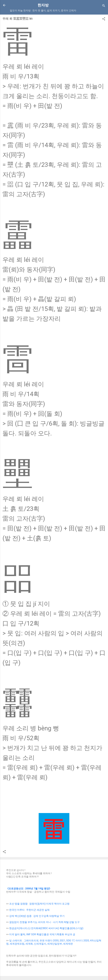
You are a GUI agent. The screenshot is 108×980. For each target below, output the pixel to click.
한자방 (43, 5)
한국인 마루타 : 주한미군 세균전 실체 (29, 910)
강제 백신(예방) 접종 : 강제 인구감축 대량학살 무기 (37, 916)
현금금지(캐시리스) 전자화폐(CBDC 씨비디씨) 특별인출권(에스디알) (46, 928)
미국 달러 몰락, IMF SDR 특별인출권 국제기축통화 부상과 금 (42, 934)
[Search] (104, 6)
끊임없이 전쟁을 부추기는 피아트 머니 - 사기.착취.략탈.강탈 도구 (44, 922)
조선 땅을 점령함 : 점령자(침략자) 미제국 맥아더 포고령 (39, 904)
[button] (104, 19)
